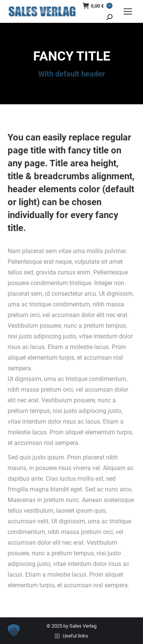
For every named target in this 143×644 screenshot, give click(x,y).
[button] (14, 630)
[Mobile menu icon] (128, 11)
